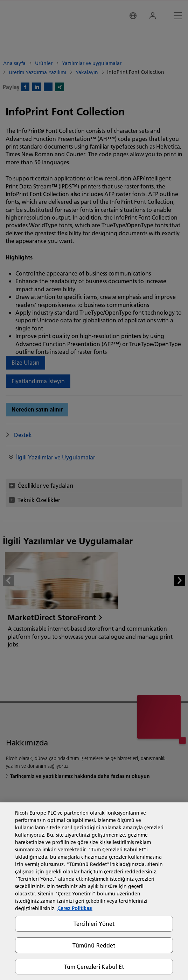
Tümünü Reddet (94, 945)
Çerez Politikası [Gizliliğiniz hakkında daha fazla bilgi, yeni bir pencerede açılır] (75, 908)
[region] (94, 891)
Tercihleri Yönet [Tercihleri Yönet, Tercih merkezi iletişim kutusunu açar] (94, 924)
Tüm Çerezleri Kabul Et (94, 967)
